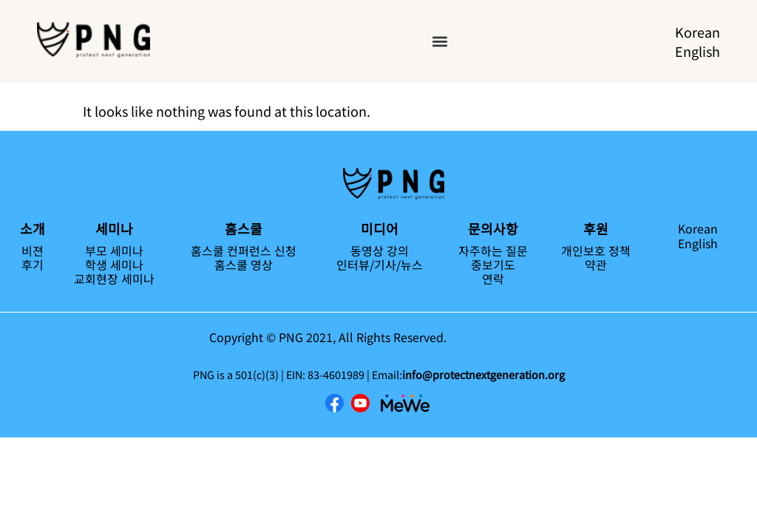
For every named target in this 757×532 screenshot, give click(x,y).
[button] (440, 42)
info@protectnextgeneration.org (483, 374)
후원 (596, 228)
